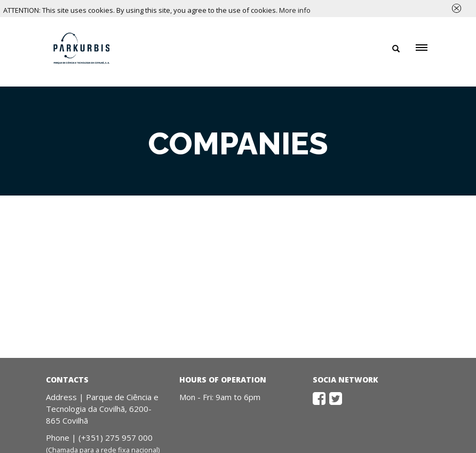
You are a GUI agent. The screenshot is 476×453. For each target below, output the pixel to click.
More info (295, 10)
